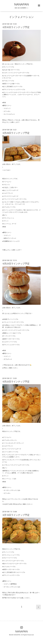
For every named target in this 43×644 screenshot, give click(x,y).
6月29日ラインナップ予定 (16, 133)
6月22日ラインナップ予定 (16, 382)
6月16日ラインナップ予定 (16, 515)
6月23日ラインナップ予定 (16, 264)
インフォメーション (21, 17)
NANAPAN (21, 4)
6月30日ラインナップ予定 (16, 27)
